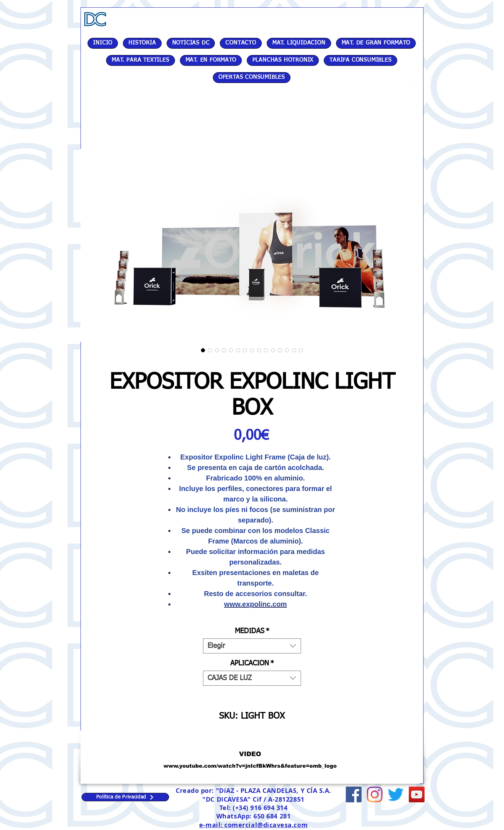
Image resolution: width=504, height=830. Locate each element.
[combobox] (252, 646)
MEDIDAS (252, 631)
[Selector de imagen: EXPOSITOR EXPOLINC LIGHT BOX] (203, 350)
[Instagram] (375, 794)
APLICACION (252, 663)
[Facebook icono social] (354, 794)
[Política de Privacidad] (125, 797)
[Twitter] (396, 794)
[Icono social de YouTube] (417, 794)
